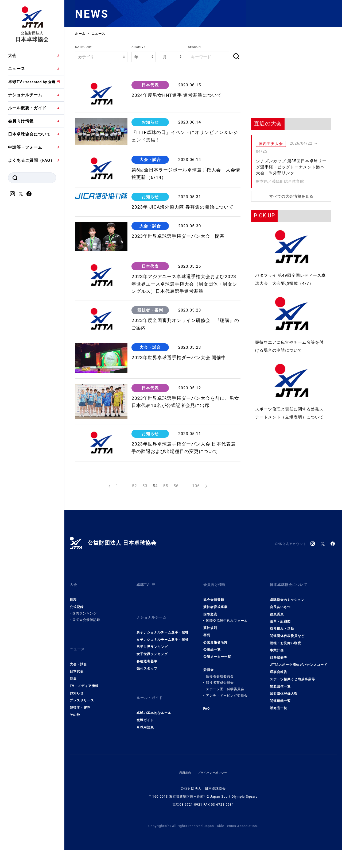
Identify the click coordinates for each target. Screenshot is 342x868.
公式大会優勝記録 (86, 649)
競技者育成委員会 (220, 712)
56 (176, 520)
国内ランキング (85, 643)
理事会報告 (279, 701)
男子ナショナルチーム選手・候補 (163, 657)
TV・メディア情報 (84, 711)
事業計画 (277, 680)
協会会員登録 (214, 629)
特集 (73, 704)
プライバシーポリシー (213, 793)
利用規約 (182, 793)
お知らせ (77, 718)
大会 (12, 56)
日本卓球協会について (29, 134)
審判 (207, 665)
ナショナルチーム (25, 95)
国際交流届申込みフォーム (227, 650)
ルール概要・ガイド (27, 108)
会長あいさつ (280, 636)
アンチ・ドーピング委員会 (227, 725)
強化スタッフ (147, 693)
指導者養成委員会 (220, 706)
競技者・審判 (80, 732)
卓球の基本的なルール (154, 733)
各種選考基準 (147, 686)
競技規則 (210, 657)
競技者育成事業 (215, 636)
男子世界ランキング (152, 672)
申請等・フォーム (25, 147)
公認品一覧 (212, 679)
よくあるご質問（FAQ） (31, 160)
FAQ (207, 738)
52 (135, 520)
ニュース (17, 69)
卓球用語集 (145, 748)
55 (166, 520)
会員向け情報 (21, 121)
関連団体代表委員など (287, 665)
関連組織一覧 (280, 730)
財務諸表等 (279, 687)
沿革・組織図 (280, 651)
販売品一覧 (279, 738)
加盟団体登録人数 (284, 723)
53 (145, 520)
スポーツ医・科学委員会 (225, 719)
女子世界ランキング (152, 679)
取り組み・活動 (282, 658)
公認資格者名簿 (215, 672)
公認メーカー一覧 (217, 686)
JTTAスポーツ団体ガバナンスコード (299, 694)
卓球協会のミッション (287, 629)
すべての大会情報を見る (291, 196)
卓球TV (32, 82)
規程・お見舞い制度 (285, 673)
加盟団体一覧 (280, 716)
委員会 (209, 699)
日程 (73, 629)
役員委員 (277, 644)
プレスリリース (82, 725)
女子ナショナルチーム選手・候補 (163, 665)
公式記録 (77, 636)
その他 (75, 740)
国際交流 (210, 644)
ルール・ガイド (151, 721)
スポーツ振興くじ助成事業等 (292, 709)
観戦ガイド (145, 740)
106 (196, 520)
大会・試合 (78, 689)
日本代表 (77, 696)
